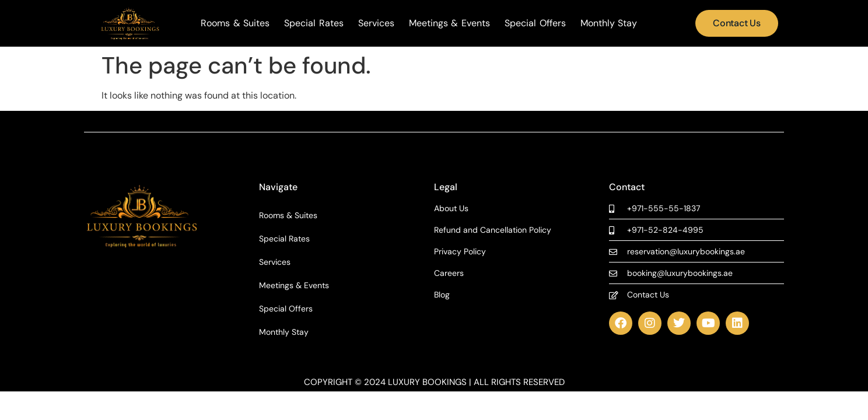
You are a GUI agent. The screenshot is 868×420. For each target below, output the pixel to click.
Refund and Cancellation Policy (493, 230)
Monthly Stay (609, 23)
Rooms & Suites (235, 23)
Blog (442, 295)
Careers (449, 273)
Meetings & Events (449, 23)
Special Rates (314, 23)
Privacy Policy (460, 252)
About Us (451, 209)
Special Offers (535, 23)
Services (376, 23)
